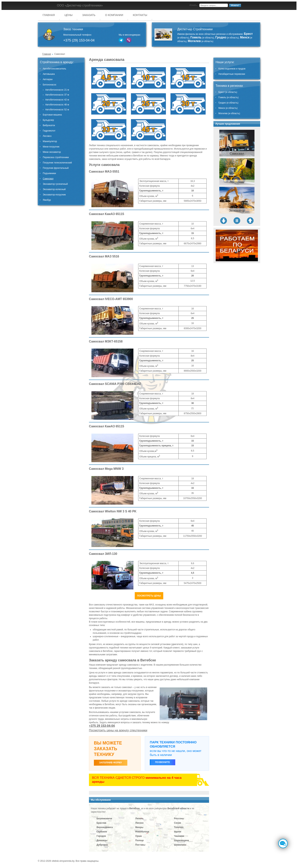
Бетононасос (50, 85)
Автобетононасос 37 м (57, 95)
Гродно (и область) (228, 103)
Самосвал (48, 179)
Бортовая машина (52, 115)
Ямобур (47, 200)
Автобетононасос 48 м (57, 105)
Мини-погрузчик (51, 147)
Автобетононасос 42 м (57, 100)
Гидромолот (49, 131)
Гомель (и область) (228, 97)
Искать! (235, 5)
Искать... (194, 5)
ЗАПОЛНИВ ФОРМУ (111, 763)
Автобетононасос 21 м (57, 90)
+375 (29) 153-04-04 (79, 40)
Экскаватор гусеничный (55, 184)
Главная (49, 15)
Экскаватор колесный (54, 189)
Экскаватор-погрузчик (54, 195)
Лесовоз (47, 136)
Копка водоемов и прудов (232, 69)
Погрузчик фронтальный (56, 168)
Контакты (140, 15)
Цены (68, 15)
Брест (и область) (228, 92)
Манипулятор (50, 141)
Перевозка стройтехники (56, 157)
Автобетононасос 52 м (57, 110)
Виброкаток (49, 125)
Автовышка (49, 74)
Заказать (89, 15)
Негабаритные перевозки (232, 74)
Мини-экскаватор (52, 152)
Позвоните (162, 762)
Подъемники (49, 173)
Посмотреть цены (149, 596)
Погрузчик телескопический (57, 163)
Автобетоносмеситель (54, 69)
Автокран (48, 79)
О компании (114, 15)
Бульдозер (48, 120)
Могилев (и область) (229, 113)
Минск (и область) (228, 108)
